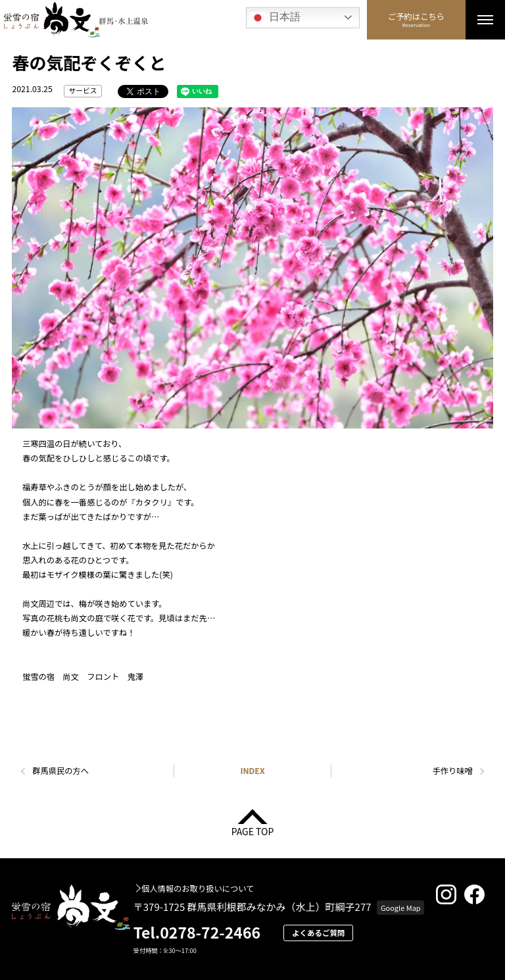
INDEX (252, 771)
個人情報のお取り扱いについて (198, 889)
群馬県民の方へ (60, 771)
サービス (83, 90)
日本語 (275, 18)
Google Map (401, 908)
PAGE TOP (253, 830)
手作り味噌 (453, 771)
